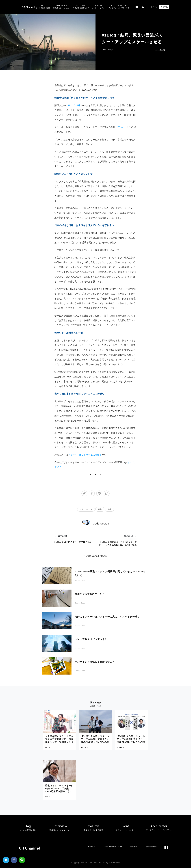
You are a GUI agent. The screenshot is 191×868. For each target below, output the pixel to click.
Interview (62, 7)
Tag (43, 7)
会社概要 (134, 846)
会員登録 (164, 7)
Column (81, 7)
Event (99, 7)
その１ (131, 462)
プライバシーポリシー (113, 846)
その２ (58, 467)
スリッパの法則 (74, 105)
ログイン (154, 7)
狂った (121, 127)
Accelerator (119, 7)
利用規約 (92, 846)
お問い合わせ (151, 846)
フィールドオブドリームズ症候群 (85, 455)
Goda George (108, 50)
